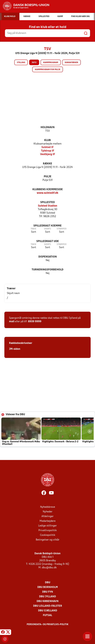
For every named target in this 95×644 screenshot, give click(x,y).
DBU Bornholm (48, 587)
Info (34, 63)
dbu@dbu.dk (49, 568)
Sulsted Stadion (48, 206)
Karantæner (71, 63)
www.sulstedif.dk (47, 193)
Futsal (47, 615)
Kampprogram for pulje (48, 70)
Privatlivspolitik (47, 530)
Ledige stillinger (47, 526)
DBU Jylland (47, 597)
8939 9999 (35, 322)
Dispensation (48, 257)
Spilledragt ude (48, 241)
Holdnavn (48, 127)
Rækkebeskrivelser (21, 343)
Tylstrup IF (48, 151)
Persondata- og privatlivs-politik (48, 625)
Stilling (21, 63)
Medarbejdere (47, 521)
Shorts (47, 229)
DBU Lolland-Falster (48, 606)
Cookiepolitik (48, 535)
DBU (48, 583)
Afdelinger (47, 516)
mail (12, 322)
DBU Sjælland (48, 611)
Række (47, 164)
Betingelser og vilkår (48, 540)
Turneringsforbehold (47, 270)
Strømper (62, 229)
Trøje (33, 229)
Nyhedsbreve (48, 507)
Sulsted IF (47, 147)
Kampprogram (51, 63)
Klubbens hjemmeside (48, 190)
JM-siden (15, 349)
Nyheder (48, 512)
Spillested (47, 202)
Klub (47, 140)
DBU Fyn (48, 592)
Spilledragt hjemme (47, 226)
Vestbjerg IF (48, 154)
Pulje (48, 177)
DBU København (48, 601)
